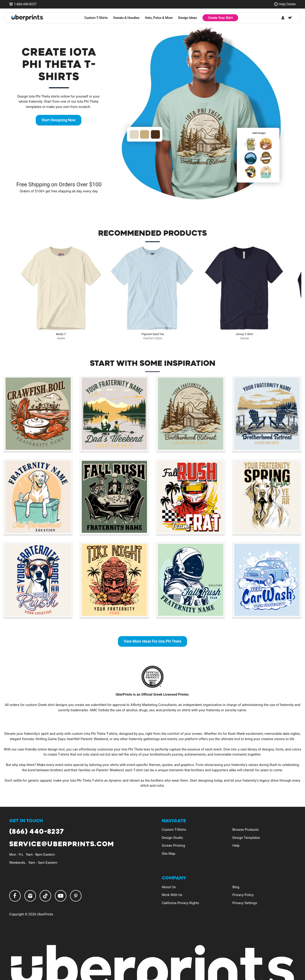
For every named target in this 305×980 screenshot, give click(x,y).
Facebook (15, 896)
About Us (169, 887)
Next (297, 284)
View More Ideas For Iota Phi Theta (153, 641)
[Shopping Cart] (290, 18)
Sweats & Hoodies (126, 18)
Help (236, 846)
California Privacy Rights (180, 903)
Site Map (169, 854)
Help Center (287, 4)
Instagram (30, 896)
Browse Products (246, 830)
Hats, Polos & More (159, 18)
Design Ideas (188, 18)
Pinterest (76, 896)
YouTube (61, 896)
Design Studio (172, 838)
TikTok (45, 896)
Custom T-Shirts (96, 18)
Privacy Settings (245, 903)
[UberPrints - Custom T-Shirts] (27, 18)
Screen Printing (173, 846)
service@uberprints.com (62, 844)
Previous (9, 284)
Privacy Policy (243, 895)
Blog (236, 887)
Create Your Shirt (220, 18)
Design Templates (246, 838)
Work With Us (172, 895)
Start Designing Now (58, 120)
